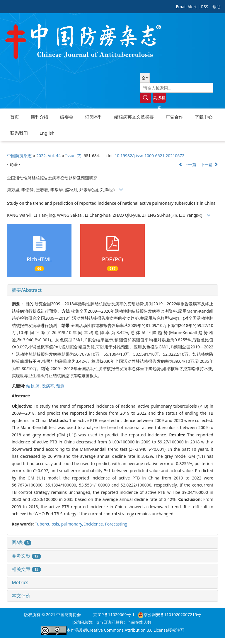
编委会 (67, 117)
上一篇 (187, 164)
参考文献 (26, 556)
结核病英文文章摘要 (134, 117)
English (47, 133)
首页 (15, 117)
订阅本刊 (94, 117)
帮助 (217, 7)
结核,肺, (34, 386)
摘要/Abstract (27, 290)
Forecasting (116, 524)
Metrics (20, 582)
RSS (204, 7)
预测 (60, 386)
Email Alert (186, 7)
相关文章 (26, 569)
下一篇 (209, 164)
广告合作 (174, 117)
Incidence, (94, 524)
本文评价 (21, 596)
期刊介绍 (40, 117)
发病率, (49, 386)
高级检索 (159, 99)
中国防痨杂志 (19, 156)
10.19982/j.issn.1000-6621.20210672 (149, 156)
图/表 (22, 542)
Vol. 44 (54, 156)
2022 (41, 156)
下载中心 (204, 117)
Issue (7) (73, 156)
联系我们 (19, 133)
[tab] (112, 290)
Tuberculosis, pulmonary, (59, 524)
